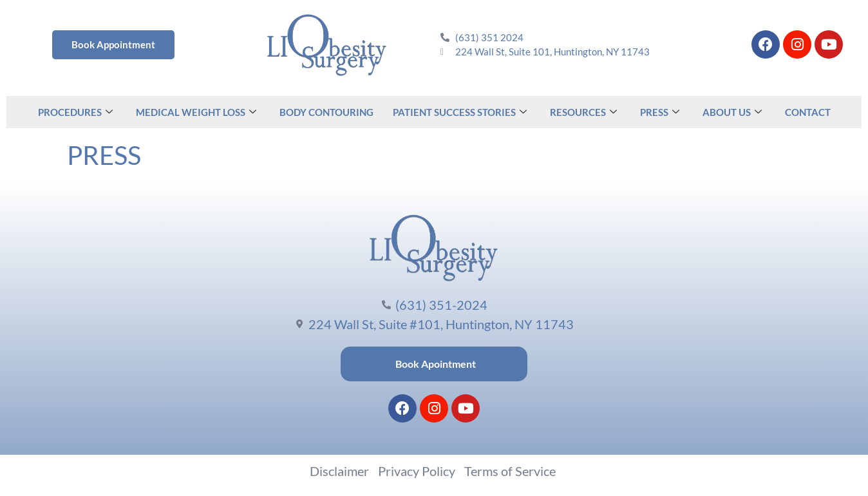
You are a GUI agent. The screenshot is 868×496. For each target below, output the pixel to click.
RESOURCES (583, 112)
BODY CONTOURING (326, 112)
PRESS (660, 112)
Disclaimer (339, 471)
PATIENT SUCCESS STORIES (460, 112)
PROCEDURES (75, 112)
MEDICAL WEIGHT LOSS (196, 112)
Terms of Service (510, 471)
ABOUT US (732, 112)
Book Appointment (113, 44)
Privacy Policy (417, 471)
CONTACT (808, 112)
